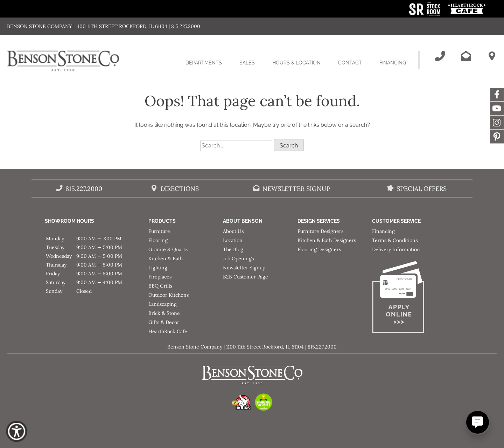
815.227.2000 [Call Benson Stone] (84, 189)
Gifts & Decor (164, 322)
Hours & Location (296, 63)
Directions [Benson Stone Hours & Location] (180, 189)
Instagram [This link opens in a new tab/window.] (497, 123)
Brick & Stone (164, 313)
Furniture (159, 231)
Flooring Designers (319, 249)
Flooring (158, 240)
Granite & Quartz (168, 249)
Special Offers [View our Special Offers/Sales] (422, 189)
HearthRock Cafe (168, 331)
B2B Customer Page (246, 277)
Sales (247, 63)
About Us (233, 231)
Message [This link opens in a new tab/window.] (497, 137)
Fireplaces (160, 277)
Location (233, 240)
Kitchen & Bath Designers (327, 240)
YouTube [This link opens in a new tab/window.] (497, 109)
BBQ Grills (160, 286)
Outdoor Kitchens (169, 295)
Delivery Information (396, 249)
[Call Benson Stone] (440, 56)
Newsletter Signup (244, 268)
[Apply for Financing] (409, 299)
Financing (393, 63)
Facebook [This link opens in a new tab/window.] (497, 95)
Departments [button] (208, 67)
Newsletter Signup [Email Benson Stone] (296, 189)
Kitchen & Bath (166, 259)
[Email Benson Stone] (466, 56)
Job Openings (238, 259)
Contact (350, 63)
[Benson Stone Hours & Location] (492, 56)
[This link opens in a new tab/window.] (425, 14)
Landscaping (163, 304)
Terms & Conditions (395, 240)
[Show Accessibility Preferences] (17, 431)
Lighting (158, 268)
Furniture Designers (320, 231)
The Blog (233, 249)
